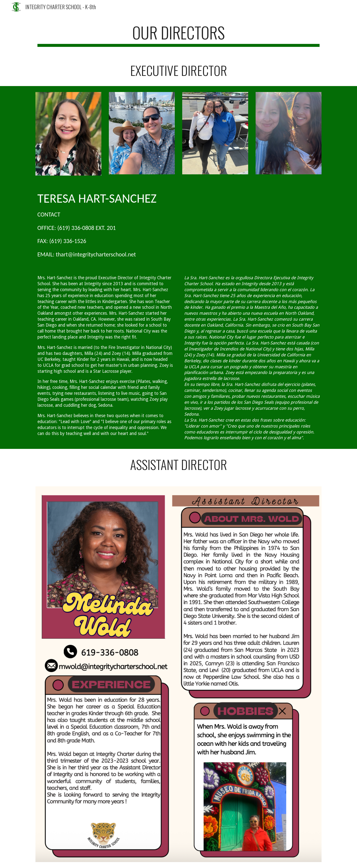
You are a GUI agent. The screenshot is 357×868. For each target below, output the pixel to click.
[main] (178, 35)
